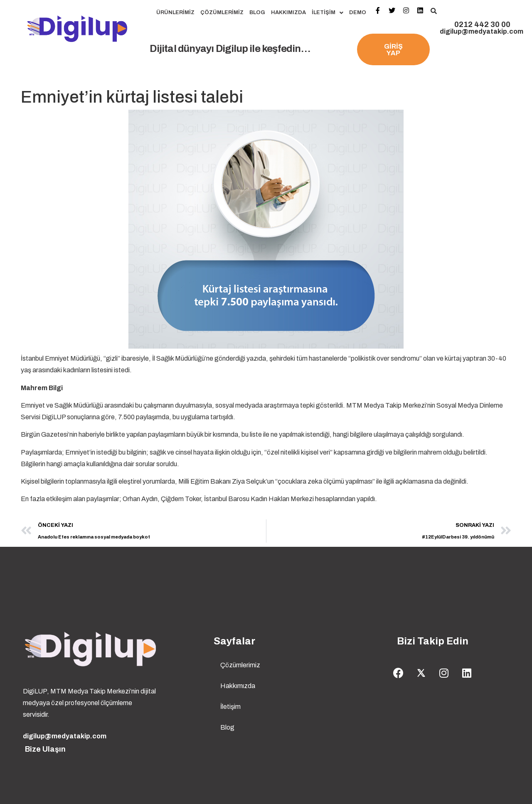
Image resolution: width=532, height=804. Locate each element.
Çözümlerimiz (222, 12)
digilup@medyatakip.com (482, 31)
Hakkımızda (288, 12)
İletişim (328, 13)
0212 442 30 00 (482, 25)
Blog (257, 12)
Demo (358, 12)
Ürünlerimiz (175, 12)
